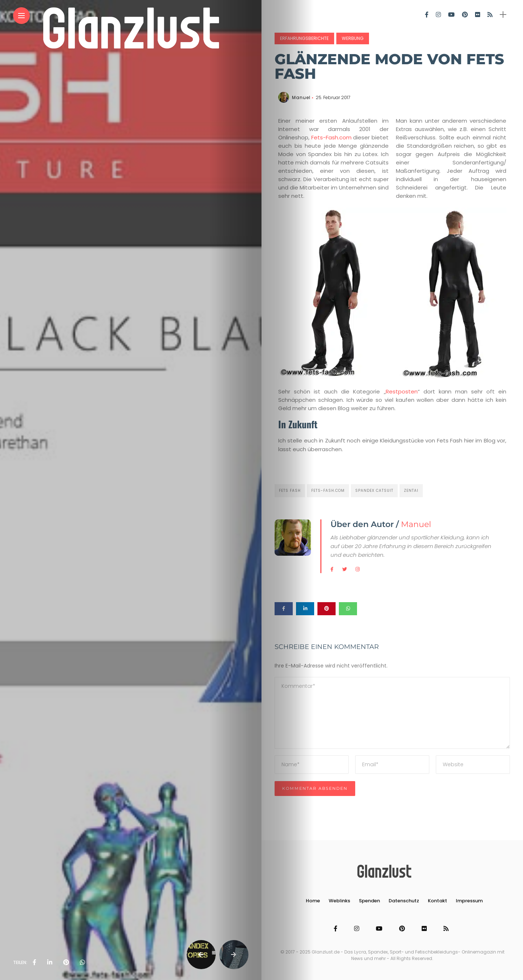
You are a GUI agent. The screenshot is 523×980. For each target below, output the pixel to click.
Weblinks (339, 901)
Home (313, 901)
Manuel (301, 97)
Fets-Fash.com (332, 137)
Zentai (411, 491)
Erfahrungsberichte (304, 38)
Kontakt (437, 901)
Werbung (353, 38)
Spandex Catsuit (374, 491)
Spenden (369, 901)
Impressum (469, 901)
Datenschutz (404, 901)
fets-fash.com (328, 491)
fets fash (290, 491)
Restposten (402, 391)
